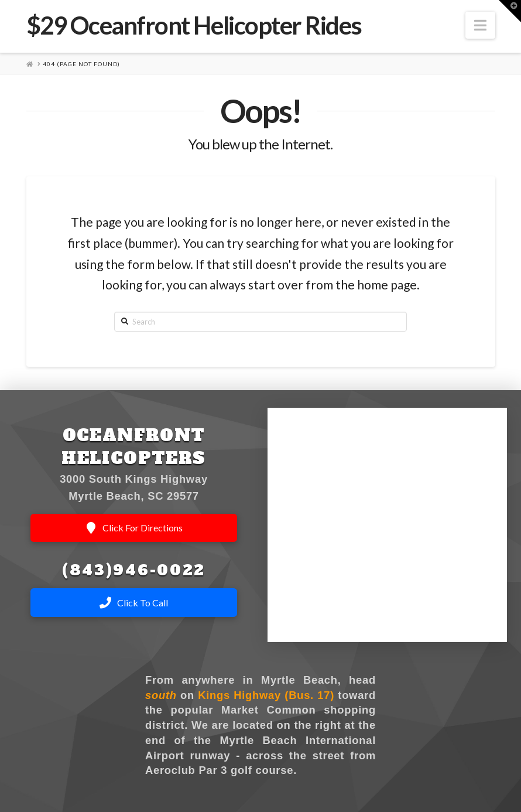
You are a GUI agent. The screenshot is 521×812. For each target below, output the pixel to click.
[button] (480, 25)
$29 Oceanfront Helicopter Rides (194, 25)
